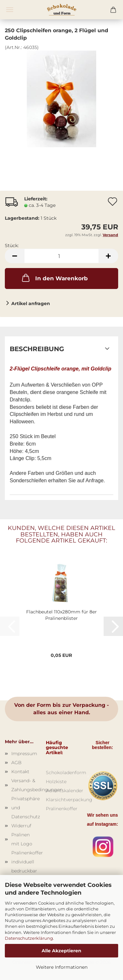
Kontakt (20, 772)
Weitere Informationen (62, 967)
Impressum (24, 754)
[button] (15, 256)
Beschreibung (37, 349)
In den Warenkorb (54, 278)
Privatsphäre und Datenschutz (24, 808)
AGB (16, 763)
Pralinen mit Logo (22, 839)
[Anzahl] (61, 256)
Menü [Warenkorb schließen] (10, 10)
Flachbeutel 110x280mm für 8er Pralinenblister (61, 615)
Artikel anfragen (31, 303)
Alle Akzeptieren (61, 951)
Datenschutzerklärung (29, 938)
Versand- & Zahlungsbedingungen (24, 785)
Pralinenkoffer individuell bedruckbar (24, 862)
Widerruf (21, 826)
